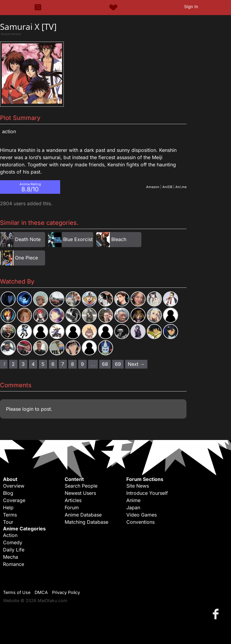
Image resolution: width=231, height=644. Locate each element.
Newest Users (80, 493)
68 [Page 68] (105, 364)
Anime (133, 500)
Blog (8, 493)
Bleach (119, 239)
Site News (138, 486)
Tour (8, 522)
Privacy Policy (66, 592)
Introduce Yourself (147, 493)
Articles (73, 500)
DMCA (41, 592)
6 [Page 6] (53, 364)
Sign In (191, 7)
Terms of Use (17, 592)
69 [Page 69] (118, 364)
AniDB (167, 187)
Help (8, 507)
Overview (14, 486)
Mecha (11, 557)
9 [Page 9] (82, 364)
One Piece (26, 258)
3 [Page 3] (23, 364)
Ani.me (181, 187)
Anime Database (83, 515)
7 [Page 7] (63, 364)
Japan (133, 507)
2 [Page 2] (13, 364)
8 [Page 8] (72, 364)
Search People (81, 486)
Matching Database (86, 522)
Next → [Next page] (136, 364)
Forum (72, 507)
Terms (10, 515)
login (28, 409)
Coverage (14, 500)
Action (9, 131)
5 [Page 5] (43, 364)
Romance (14, 564)
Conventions (140, 522)
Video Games (142, 515)
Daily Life (14, 550)
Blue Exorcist (78, 239)
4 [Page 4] (33, 364)
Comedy (13, 542)
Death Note (28, 239)
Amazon (153, 187)
